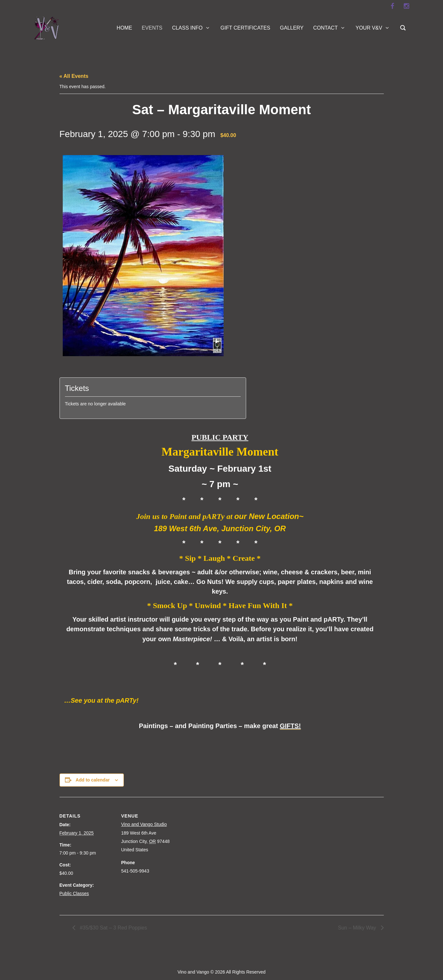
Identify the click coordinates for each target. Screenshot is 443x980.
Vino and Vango (193, 972)
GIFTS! (291, 726)
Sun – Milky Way (358, 928)
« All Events (74, 76)
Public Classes (74, 893)
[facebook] (392, 6)
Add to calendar (93, 780)
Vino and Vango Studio (144, 824)
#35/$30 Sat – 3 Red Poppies (113, 928)
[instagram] (407, 6)
